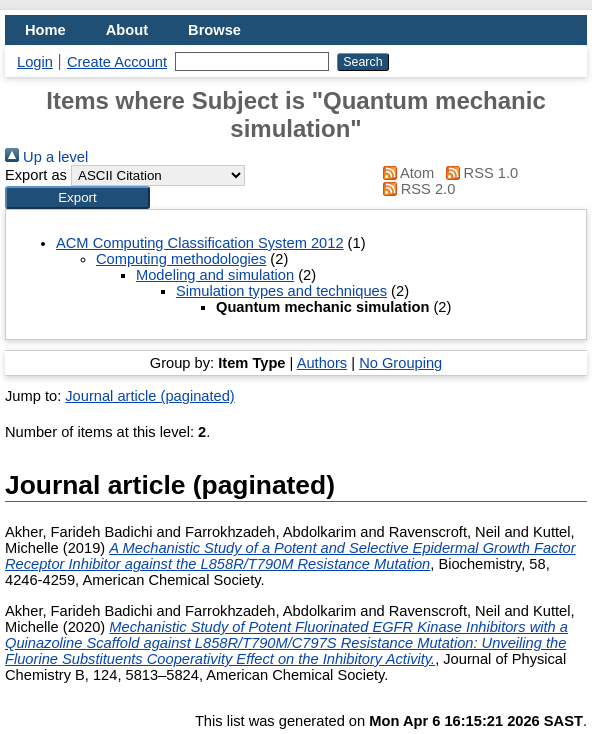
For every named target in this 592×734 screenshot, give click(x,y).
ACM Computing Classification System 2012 (200, 243)
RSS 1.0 (478, 173)
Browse (214, 30)
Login (35, 62)
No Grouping (400, 363)
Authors (322, 363)
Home (45, 30)
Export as (36, 175)
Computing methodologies (181, 259)
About (127, 30)
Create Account (117, 62)
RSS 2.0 (415, 189)
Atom (404, 173)
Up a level (46, 157)
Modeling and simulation (215, 275)
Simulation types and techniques (281, 291)
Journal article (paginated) (149, 396)
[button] (77, 197)
